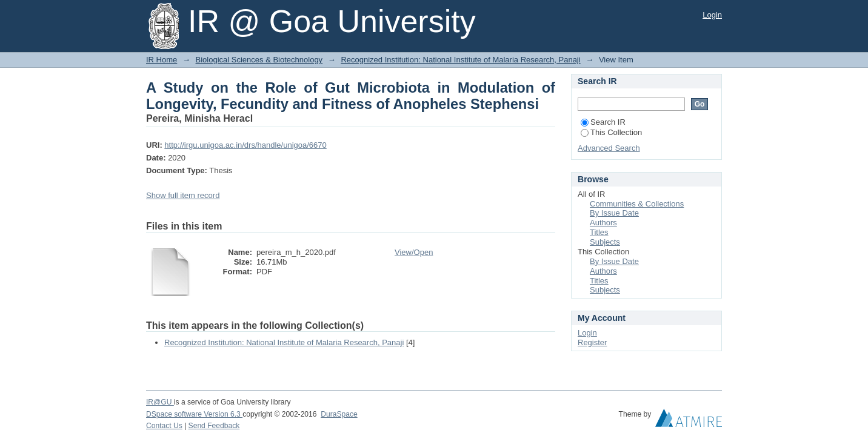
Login (712, 15)
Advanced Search (609, 148)
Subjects (605, 242)
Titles (599, 232)
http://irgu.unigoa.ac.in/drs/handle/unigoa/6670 (245, 145)
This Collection (611, 132)
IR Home (162, 60)
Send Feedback (214, 426)
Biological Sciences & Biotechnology (259, 60)
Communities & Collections (637, 204)
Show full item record (183, 195)
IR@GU (160, 402)
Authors (603, 223)
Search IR (603, 122)
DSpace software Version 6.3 (194, 414)
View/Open (414, 252)
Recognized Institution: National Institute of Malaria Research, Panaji (460, 60)
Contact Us (164, 426)
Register (592, 342)
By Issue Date (614, 213)
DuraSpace (339, 414)
